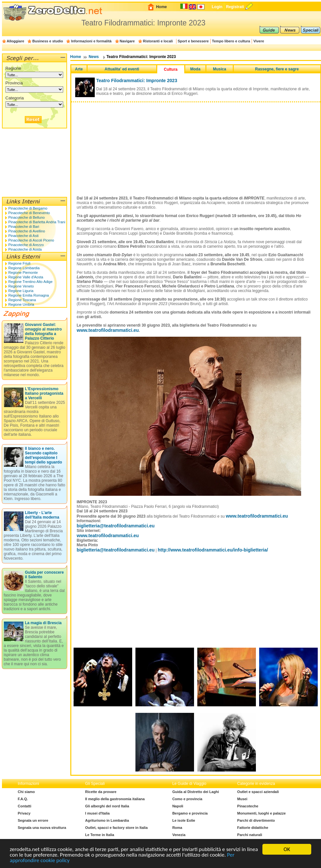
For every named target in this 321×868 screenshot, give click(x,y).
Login (217, 7)
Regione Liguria (21, 291)
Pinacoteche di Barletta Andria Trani (37, 222)
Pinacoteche (248, 806)
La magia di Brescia (43, 623)
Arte (79, 69)
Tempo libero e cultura (231, 41)
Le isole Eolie (184, 820)
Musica (220, 69)
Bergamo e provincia (190, 813)
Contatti (25, 806)
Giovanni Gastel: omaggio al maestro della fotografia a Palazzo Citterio (43, 331)
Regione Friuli (20, 263)
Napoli (178, 806)
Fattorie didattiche (253, 828)
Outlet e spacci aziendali (258, 792)
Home (161, 7)
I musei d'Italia (98, 813)
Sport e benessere (193, 41)
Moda (195, 69)
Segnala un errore (33, 820)
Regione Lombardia (24, 268)
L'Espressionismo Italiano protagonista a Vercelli (44, 393)
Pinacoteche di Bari (24, 227)
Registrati (235, 7)
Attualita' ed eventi (122, 69)
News (94, 57)
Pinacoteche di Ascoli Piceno (31, 240)
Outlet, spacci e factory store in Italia (117, 828)
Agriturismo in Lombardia (107, 820)
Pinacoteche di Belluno (27, 217)
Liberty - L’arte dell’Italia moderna (42, 515)
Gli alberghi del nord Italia (107, 806)
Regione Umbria (21, 304)
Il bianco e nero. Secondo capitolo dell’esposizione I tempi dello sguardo (44, 455)
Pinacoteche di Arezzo (26, 245)
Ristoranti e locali (158, 41)
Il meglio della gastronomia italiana (115, 799)
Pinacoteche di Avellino (27, 231)
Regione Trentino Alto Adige (31, 282)
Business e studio (48, 41)
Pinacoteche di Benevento (29, 213)
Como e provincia (187, 799)
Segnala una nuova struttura (42, 828)
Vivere (259, 41)
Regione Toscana (22, 300)
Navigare (127, 41)
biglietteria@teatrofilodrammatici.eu (116, 526)
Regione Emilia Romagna (29, 295)
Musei (242, 799)
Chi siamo (27, 792)
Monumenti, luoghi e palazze (262, 813)
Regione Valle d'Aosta (26, 277)
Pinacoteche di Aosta (25, 249)
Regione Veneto (21, 286)
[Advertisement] (196, 145)
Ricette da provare (101, 792)
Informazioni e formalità (91, 41)
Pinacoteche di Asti (24, 236)
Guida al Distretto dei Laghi (195, 792)
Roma (177, 828)
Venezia (179, 835)
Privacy (24, 813)
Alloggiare (16, 41)
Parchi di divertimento (256, 820)
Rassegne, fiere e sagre (277, 69)
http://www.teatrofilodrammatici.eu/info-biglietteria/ (213, 550)
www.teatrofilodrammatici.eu (108, 330)
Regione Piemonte (23, 272)
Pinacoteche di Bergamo (28, 208)
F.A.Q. (23, 799)
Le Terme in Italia (100, 835)
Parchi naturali (250, 835)
